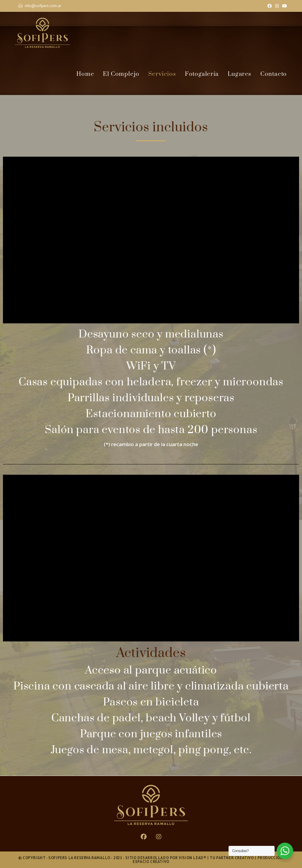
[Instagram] (277, 6)
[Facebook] (270, 6)
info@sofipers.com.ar (43, 6)
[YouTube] (284, 6)
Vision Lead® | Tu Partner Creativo (216, 858)
